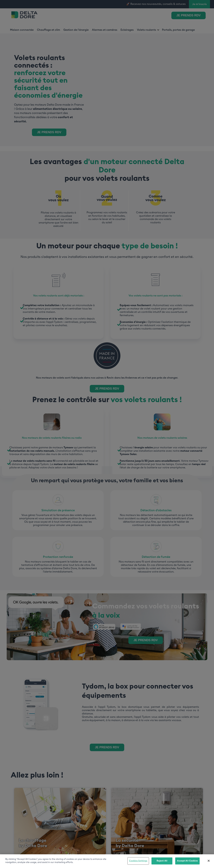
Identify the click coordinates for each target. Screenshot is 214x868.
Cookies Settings (138, 861)
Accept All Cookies (187, 861)
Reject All (162, 861)
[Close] (209, 861)
